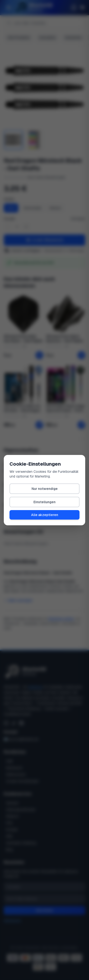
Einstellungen (44, 502)
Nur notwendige (45, 489)
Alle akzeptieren (45, 515)
